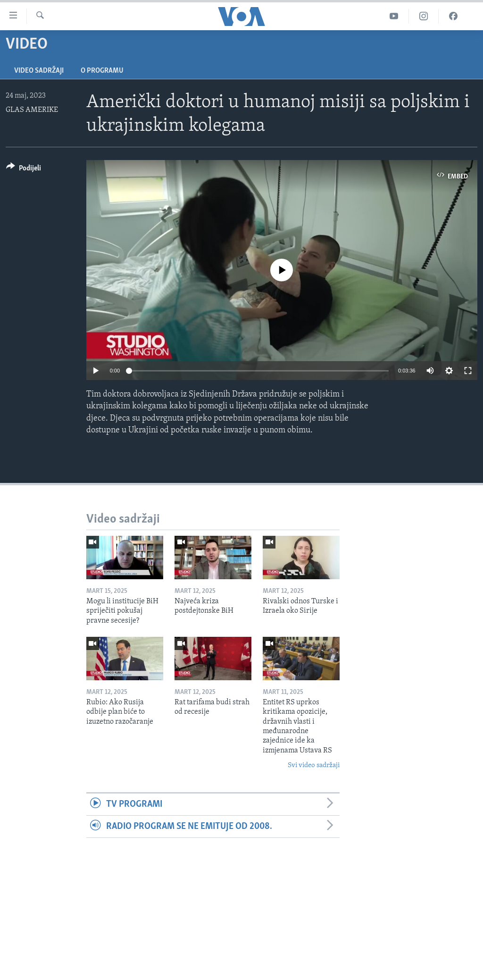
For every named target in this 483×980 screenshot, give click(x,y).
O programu (102, 71)
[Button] (24, 170)
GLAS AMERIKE (32, 110)
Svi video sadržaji (314, 765)
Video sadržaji (39, 71)
